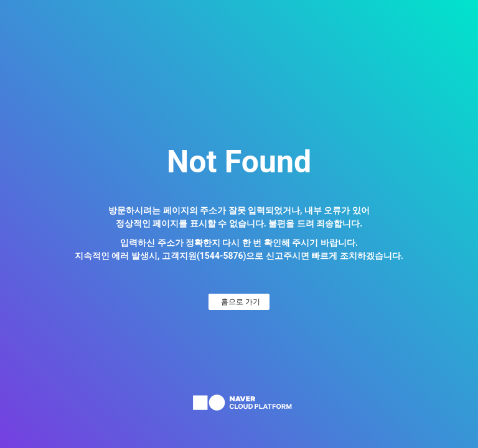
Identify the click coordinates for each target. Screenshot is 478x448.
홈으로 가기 (241, 302)
